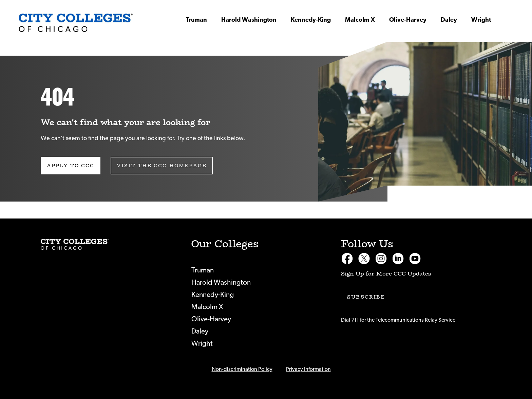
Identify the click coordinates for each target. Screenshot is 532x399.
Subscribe (366, 297)
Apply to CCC (71, 166)
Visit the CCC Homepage (162, 166)
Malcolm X (360, 20)
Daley (449, 20)
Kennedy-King (311, 20)
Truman (196, 20)
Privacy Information (308, 369)
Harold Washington (249, 20)
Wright (481, 20)
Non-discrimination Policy (242, 369)
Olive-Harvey (408, 20)
